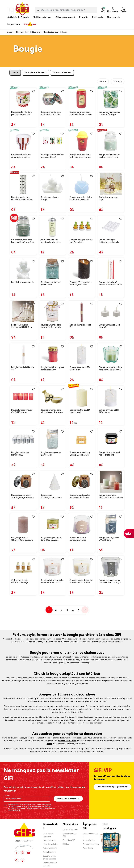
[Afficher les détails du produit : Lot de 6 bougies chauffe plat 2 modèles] (82, 226)
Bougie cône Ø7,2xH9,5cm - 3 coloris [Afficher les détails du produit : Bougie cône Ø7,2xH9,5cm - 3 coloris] (51, 496)
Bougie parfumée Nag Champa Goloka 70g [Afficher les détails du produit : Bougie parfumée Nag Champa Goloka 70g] (80, 454)
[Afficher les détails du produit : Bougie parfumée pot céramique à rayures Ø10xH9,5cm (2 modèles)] (23, 141)
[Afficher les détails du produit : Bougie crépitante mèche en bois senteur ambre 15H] (52, 567)
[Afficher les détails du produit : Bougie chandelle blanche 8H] (23, 354)
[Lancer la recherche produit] (38, 10)
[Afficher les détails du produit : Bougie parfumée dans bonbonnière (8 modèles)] (23, 226)
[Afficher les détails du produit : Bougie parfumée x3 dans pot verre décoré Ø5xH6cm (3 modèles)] (52, 141)
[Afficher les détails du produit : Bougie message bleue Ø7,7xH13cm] (111, 524)
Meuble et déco (22, 32)
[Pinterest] (16, 861)
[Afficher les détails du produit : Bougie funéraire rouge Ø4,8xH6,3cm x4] (23, 397)
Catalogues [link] (30, 24)
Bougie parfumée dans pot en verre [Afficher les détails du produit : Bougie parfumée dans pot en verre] (51, 284)
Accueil (10, 32)
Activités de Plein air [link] (18, 17)
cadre (49, 744)
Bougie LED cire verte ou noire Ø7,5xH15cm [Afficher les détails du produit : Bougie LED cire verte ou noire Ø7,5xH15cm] (81, 284)
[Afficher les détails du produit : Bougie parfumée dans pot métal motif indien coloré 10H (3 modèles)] (52, 99)
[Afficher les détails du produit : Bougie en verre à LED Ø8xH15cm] (82, 354)
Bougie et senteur (51, 32)
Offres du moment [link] (65, 17)
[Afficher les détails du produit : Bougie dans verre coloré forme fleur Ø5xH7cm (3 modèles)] (111, 354)
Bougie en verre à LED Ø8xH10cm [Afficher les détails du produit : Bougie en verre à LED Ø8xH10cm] (109, 411)
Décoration (36, 32)
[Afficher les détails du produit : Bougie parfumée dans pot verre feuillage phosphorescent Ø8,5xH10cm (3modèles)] (111, 99)
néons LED (82, 738)
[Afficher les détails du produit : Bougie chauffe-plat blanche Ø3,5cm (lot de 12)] (23, 184)
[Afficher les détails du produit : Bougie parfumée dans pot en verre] (52, 269)
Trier (101, 81)
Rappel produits (50, 852)
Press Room (88, 848)
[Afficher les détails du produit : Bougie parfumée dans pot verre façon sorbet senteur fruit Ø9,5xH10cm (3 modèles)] (82, 141)
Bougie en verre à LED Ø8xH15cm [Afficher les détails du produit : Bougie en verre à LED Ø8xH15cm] (80, 369)
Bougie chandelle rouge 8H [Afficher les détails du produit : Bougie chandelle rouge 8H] (80, 326)
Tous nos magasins (91, 844)
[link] (84, 21)
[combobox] (66, 10)
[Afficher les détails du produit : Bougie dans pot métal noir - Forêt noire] (111, 439)
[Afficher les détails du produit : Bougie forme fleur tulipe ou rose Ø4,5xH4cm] (82, 184)
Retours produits (50, 848)
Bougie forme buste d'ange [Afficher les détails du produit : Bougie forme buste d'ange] (50, 198)
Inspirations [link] (14, 24)
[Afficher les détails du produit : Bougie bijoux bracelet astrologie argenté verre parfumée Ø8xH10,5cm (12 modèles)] (23, 482)
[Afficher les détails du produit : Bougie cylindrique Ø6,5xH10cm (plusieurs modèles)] (23, 524)
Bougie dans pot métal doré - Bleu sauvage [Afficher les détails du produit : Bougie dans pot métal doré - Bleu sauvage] (51, 539)
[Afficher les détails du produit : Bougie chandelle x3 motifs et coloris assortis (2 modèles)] (111, 269)
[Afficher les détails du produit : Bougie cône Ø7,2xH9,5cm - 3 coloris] (52, 482)
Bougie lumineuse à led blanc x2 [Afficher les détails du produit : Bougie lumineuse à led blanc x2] (109, 326)
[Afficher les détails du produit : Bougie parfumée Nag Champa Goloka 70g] (82, 439)
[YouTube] (29, 853)
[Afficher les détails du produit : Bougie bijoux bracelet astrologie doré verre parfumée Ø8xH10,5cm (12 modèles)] (82, 482)
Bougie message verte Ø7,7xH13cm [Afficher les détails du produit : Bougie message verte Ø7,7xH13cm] (51, 454)
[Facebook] (16, 853)
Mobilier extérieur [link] (42, 17)
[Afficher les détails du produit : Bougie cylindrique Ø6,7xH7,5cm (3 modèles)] (111, 482)
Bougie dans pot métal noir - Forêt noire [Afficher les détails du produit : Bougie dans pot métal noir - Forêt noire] (109, 454)
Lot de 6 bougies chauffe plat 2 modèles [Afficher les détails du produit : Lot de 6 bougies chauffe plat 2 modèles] (81, 241)
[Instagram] (22, 853)
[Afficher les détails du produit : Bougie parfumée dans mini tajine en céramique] (52, 397)
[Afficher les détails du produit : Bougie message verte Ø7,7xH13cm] (52, 439)
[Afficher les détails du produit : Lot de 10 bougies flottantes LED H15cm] (23, 311)
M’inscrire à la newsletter (68, 799)
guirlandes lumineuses (63, 738)
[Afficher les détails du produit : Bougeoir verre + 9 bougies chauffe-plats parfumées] (52, 226)
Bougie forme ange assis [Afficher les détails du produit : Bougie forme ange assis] (23, 282)
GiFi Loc (66, 844)
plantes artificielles (67, 741)
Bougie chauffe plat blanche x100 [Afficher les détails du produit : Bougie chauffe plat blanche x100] (20, 454)
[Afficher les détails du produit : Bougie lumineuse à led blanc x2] (111, 311)
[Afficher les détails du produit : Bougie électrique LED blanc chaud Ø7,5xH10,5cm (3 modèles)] (82, 397)
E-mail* (8, 796)
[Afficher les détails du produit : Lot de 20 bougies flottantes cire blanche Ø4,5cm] (111, 226)
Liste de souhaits (50, 844)
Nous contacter (50, 840)
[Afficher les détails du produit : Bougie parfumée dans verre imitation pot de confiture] (52, 311)
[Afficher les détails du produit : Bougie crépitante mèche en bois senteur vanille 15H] (82, 567)
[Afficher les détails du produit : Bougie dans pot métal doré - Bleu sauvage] (52, 524)
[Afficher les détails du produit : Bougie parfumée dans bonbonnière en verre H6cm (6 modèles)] (111, 141)
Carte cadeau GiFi (70, 830)
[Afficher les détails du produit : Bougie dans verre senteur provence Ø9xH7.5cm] (82, 524)
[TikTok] (22, 861)
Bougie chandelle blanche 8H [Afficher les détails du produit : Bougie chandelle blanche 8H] (23, 369)
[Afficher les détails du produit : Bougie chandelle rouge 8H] (82, 311)
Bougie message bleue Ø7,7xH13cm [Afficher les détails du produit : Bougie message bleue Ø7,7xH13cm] (109, 539)
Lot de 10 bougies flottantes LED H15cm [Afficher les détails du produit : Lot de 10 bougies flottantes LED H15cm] (21, 326)
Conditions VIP (69, 840)
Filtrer (117, 81)
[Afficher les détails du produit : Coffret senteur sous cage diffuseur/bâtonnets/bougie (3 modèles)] (111, 184)
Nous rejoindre (89, 840)
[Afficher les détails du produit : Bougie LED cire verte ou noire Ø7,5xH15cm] (82, 269)
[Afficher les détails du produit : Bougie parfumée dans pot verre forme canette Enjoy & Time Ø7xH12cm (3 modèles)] (82, 99)
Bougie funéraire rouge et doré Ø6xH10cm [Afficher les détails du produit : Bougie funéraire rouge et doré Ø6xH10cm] (52, 369)
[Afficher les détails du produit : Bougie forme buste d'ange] (52, 184)
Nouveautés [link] (113, 17)
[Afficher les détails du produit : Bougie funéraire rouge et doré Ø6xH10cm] (52, 354)
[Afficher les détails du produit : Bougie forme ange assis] (23, 269)
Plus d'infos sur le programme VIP (113, 787)
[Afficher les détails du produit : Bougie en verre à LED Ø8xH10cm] (111, 397)
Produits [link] (84, 17)
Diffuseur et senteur (62, 73)
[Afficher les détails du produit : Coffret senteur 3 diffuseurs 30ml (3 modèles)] (23, 567)
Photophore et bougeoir (35, 73)
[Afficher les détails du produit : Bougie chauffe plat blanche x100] (23, 439)
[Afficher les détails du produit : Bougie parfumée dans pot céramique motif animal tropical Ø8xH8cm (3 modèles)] (23, 99)
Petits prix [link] (98, 17)
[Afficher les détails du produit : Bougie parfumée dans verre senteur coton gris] (111, 567)
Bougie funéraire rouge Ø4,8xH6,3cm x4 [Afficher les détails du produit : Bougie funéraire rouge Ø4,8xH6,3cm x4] (22, 411)
